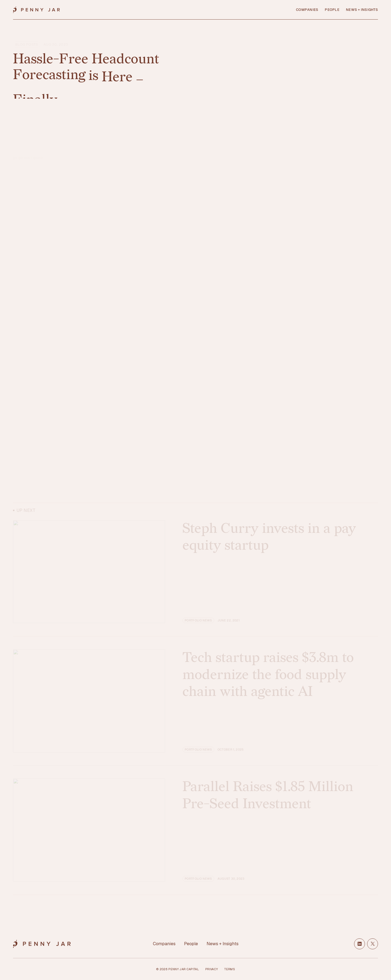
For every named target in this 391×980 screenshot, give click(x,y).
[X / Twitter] (373, 944)
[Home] (36, 10)
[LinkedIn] (360, 944)
